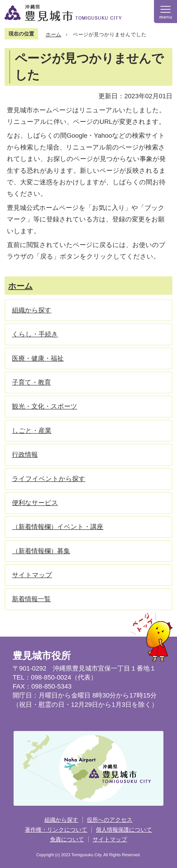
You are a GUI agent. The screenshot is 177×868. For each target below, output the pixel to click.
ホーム (53, 34)
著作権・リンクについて (56, 830)
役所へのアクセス (110, 820)
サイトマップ (110, 839)
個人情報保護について (124, 830)
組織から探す (61, 820)
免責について (67, 839)
